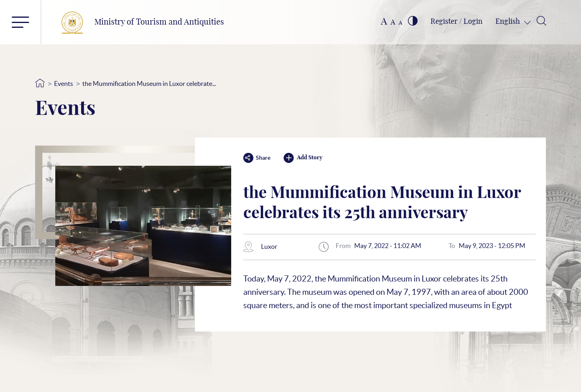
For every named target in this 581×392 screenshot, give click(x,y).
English (509, 22)
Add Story (303, 158)
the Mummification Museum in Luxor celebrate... (149, 83)
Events (64, 83)
